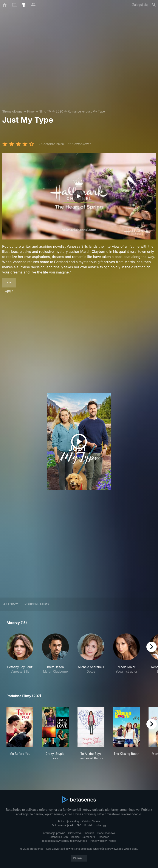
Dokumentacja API (63, 825)
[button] (20, 654)
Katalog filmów (91, 821)
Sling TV (45, 111)
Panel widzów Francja (103, 841)
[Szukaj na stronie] (154, 5)
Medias (75, 837)
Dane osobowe (106, 833)
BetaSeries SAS (58, 837)
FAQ (79, 825)
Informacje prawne (54, 833)
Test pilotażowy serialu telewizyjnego (64, 841)
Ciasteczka (75, 833)
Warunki (90, 833)
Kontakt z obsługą (95, 825)
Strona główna (12, 111)
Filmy (31, 111)
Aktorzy (11, 604)
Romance (74, 111)
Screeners (89, 837)
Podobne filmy (37, 604)
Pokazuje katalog (69, 821)
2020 (60, 111)
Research (103, 837)
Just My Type (95, 111)
